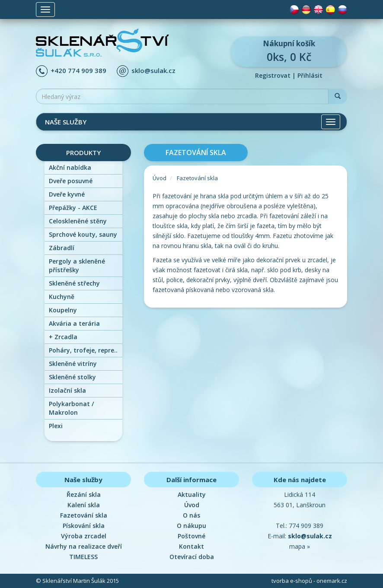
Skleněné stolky (72, 377)
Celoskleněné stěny (78, 221)
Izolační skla (67, 390)
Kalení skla (84, 505)
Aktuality (192, 494)
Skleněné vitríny (73, 364)
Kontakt (191, 546)
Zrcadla (63, 337)
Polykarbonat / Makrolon (71, 408)
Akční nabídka (70, 167)
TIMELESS (83, 557)
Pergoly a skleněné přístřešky (77, 265)
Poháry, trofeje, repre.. (83, 350)
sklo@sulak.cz (153, 70)
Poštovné (191, 536)
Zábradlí (62, 248)
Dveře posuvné (71, 181)
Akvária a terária (74, 323)
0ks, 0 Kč (289, 51)
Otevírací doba (192, 557)
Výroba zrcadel (84, 536)
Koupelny (63, 310)
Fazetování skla (197, 178)
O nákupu (191, 526)
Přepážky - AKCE (73, 208)
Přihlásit (310, 75)
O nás (191, 515)
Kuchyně (62, 297)
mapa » (300, 546)
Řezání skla (84, 494)
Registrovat (273, 75)
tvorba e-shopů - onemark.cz (309, 581)
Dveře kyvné (67, 194)
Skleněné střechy (74, 283)
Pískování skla (84, 526)
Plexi (56, 426)
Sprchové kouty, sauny (83, 234)
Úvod (160, 178)
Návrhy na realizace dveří (84, 546)
